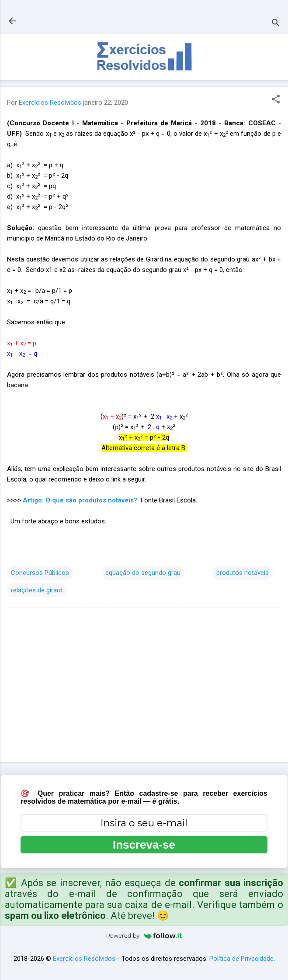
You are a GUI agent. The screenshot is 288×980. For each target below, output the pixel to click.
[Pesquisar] (276, 24)
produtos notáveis (243, 573)
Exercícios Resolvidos (84, 959)
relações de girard (37, 590)
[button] (276, 100)
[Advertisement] (144, 687)
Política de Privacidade (241, 959)
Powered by (144, 935)
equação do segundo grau (143, 573)
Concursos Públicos (40, 573)
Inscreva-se (144, 845)
